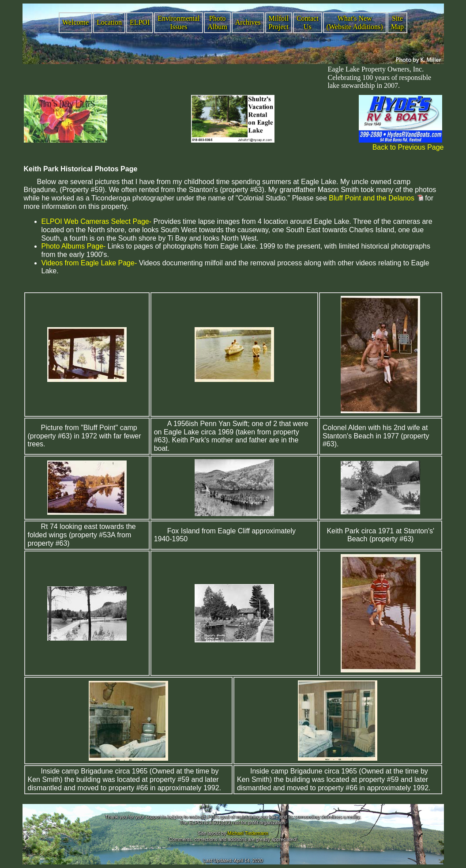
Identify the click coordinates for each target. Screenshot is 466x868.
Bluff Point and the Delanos (372, 198)
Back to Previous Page (408, 147)
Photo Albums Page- (74, 246)
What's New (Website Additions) (355, 23)
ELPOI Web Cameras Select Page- (97, 221)
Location (109, 22)
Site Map (397, 23)
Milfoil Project (279, 23)
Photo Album (217, 23)
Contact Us (308, 23)
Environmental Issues (179, 23)
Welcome (75, 22)
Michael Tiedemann (248, 833)
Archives (248, 22)
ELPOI (140, 22)
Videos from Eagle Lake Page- (89, 263)
